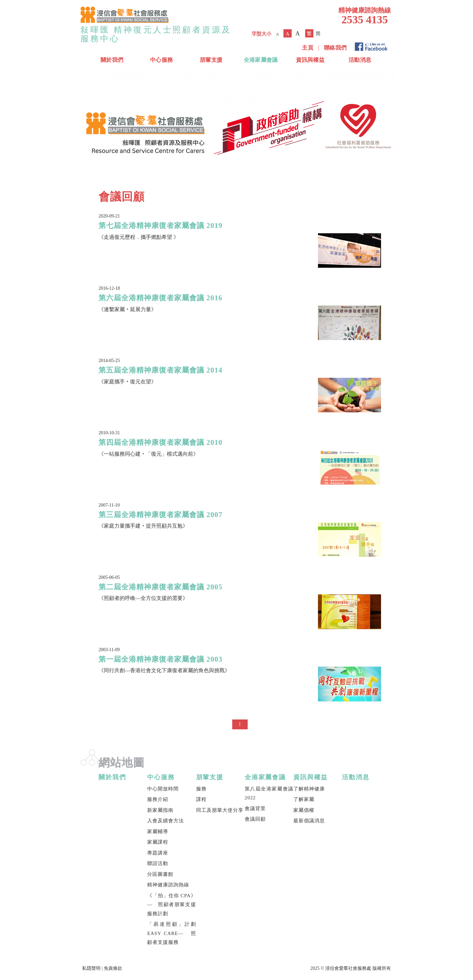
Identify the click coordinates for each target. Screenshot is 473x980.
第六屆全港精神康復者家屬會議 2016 (160, 298)
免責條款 (113, 968)
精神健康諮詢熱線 (168, 885)
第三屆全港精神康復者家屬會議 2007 (160, 515)
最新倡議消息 (309, 821)
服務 (201, 789)
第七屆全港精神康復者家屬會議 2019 (160, 226)
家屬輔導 (158, 832)
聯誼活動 (158, 863)
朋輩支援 (211, 60)
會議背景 (255, 809)
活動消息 (360, 60)
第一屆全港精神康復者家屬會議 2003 (160, 659)
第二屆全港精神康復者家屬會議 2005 (160, 587)
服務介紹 (158, 799)
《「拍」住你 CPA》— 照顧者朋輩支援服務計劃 (171, 905)
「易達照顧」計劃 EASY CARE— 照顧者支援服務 (171, 933)
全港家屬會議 (261, 60)
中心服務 (161, 60)
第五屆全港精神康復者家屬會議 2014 (160, 370)
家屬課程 (158, 842)
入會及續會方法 (166, 821)
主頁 (308, 48)
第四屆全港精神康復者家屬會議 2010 (160, 442)
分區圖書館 (160, 874)
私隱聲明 (91, 968)
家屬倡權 (304, 810)
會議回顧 (255, 819)
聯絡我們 (335, 48)
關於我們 (112, 60)
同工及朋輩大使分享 (220, 810)
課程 (201, 799)
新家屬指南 (160, 810)
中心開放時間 (163, 789)
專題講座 (158, 853)
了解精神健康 (309, 789)
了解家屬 (304, 799)
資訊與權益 (310, 60)
